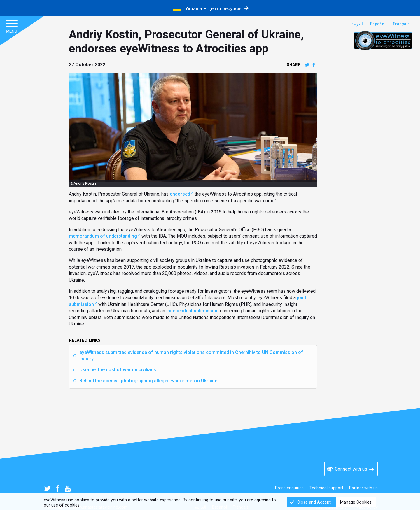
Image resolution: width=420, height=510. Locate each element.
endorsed (180, 194)
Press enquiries (289, 488)
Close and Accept (314, 502)
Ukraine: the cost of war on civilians (118, 370)
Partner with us (363, 488)
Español (378, 24)
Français (401, 24)
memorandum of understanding (103, 236)
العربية (357, 24)
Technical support (326, 488)
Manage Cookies (356, 502)
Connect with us (351, 469)
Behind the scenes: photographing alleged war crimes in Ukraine (148, 381)
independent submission (192, 311)
